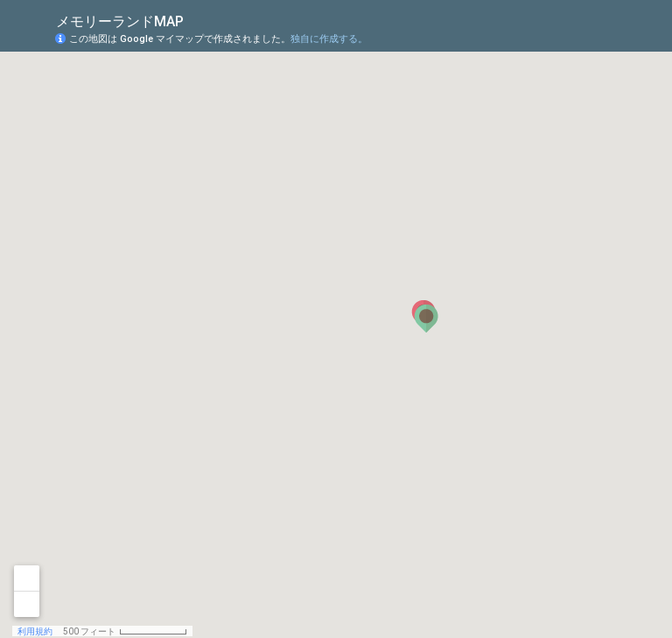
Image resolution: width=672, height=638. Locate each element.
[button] (426, 319)
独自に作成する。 (329, 39)
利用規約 (35, 631)
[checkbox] (197, 20)
